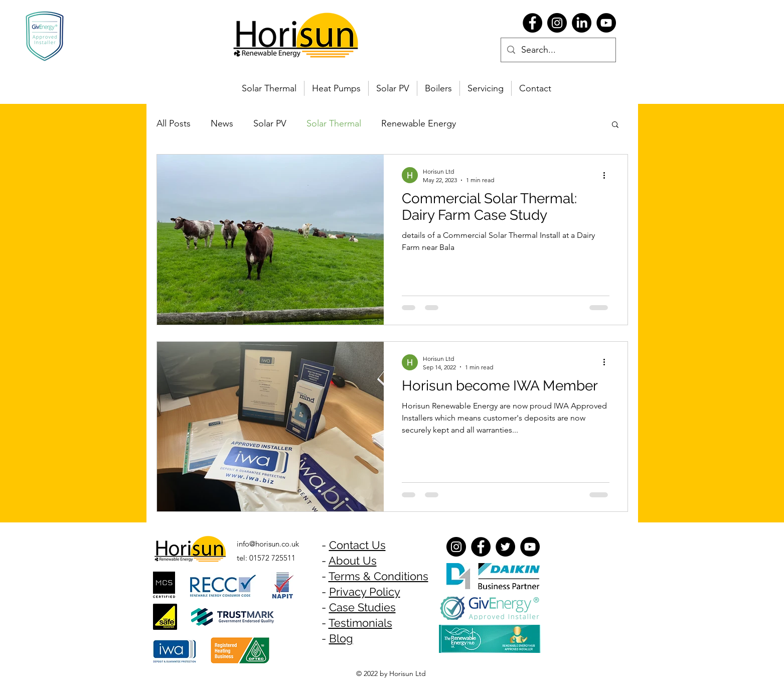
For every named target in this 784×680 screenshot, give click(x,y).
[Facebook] (532, 23)
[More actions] (608, 175)
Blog (341, 638)
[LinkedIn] (582, 23)
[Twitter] (505, 547)
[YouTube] (606, 23)
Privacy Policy (365, 592)
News (222, 123)
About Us (353, 561)
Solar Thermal (334, 123)
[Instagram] (557, 23)
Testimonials (360, 623)
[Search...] (558, 50)
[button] (615, 125)
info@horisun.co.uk (268, 544)
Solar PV (270, 123)
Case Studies (362, 607)
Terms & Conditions (378, 576)
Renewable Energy (419, 123)
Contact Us (357, 545)
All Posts (174, 123)
